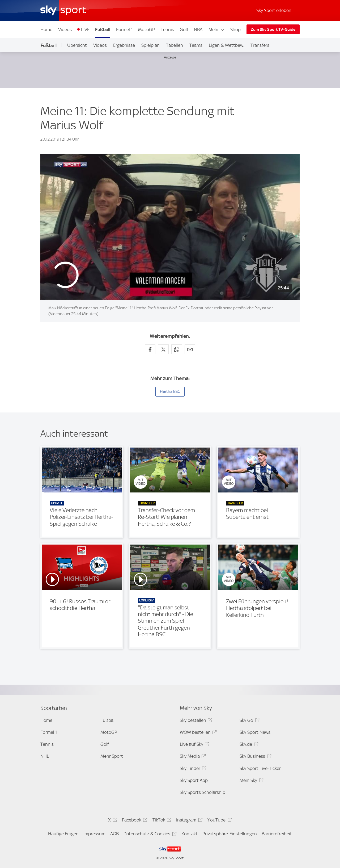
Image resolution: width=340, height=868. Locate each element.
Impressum (94, 834)
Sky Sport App (194, 780)
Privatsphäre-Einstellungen (230, 834)
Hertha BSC (170, 391)
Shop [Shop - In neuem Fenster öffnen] (235, 30)
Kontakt (190, 834)
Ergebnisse (124, 45)
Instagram (188, 821)
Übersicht (77, 45)
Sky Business (255, 757)
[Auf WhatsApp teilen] (177, 349)
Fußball (103, 30)
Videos (65, 30)
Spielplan (150, 45)
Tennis (167, 30)
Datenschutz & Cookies (149, 835)
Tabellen (175, 45)
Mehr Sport (112, 756)
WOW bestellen (197, 733)
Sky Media (192, 757)
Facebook (134, 821)
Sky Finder (192, 769)
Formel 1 (124, 30)
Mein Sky (251, 781)
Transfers (260, 45)
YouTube (219, 821)
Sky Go (249, 721)
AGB (114, 834)
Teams (196, 45)
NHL (45, 756)
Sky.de (248, 745)
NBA (198, 30)
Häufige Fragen (63, 834)
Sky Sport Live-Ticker (260, 768)
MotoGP (146, 30)
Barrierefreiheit (277, 834)
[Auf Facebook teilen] (150, 349)
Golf (184, 30)
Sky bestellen (195, 721)
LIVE (85, 30)
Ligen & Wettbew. (226, 45)
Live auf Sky (194, 745)
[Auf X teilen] (163, 349)
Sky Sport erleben (274, 10)
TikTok (161, 821)
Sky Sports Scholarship (203, 792)
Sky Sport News (255, 732)
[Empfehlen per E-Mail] (190, 349)
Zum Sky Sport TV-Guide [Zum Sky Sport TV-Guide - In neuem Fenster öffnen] (273, 30)
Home (46, 30)
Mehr (217, 30)
